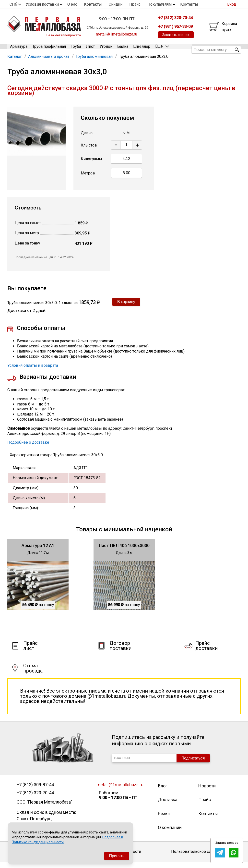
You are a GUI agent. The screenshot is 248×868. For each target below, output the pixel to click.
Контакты (93, 4)
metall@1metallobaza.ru (117, 34)
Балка (123, 50)
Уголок (106, 50)
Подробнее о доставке (28, 449)
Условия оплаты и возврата (33, 372)
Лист (90, 50)
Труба (76, 50)
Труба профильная (49, 50)
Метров (88, 179)
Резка (164, 820)
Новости (207, 792)
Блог (163, 792)
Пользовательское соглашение (200, 858)
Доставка (168, 806)
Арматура (19, 50)
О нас (72, 4)
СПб (13, 4)
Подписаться (193, 764)
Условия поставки (42, 4)
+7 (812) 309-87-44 (35, 791)
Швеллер (142, 50)
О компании (170, 834)
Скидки (116, 4)
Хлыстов (89, 151)
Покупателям (159, 4)
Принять (117, 856)
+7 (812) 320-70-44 (35, 799)
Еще (162, 49)
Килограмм (91, 165)
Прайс (135, 4)
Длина (87, 139)
